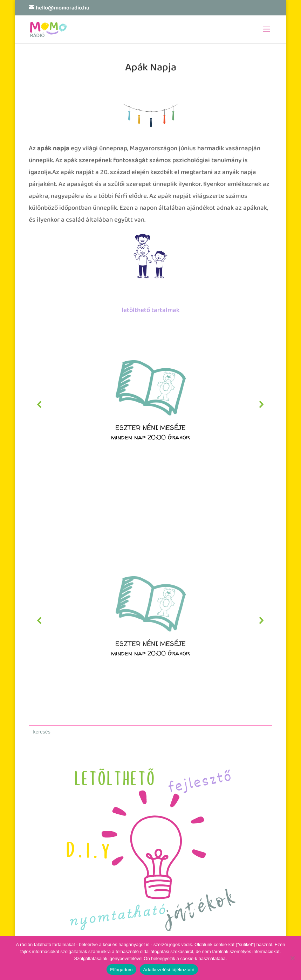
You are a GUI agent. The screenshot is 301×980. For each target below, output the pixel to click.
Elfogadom (121, 970)
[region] (151, 404)
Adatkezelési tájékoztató (169, 970)
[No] (292, 958)
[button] (151, 404)
